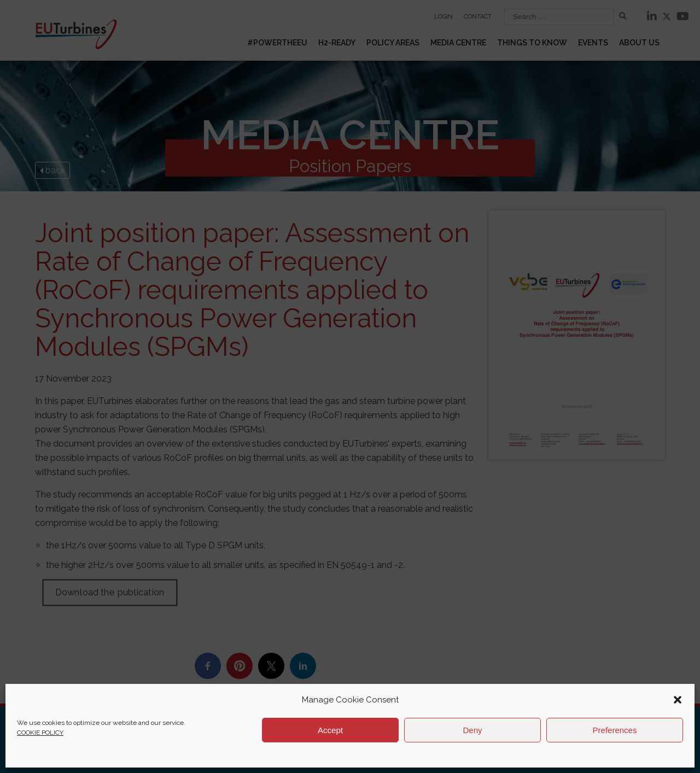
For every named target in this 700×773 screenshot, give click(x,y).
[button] (678, 700)
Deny (472, 730)
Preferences (615, 730)
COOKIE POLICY (40, 733)
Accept (330, 730)
